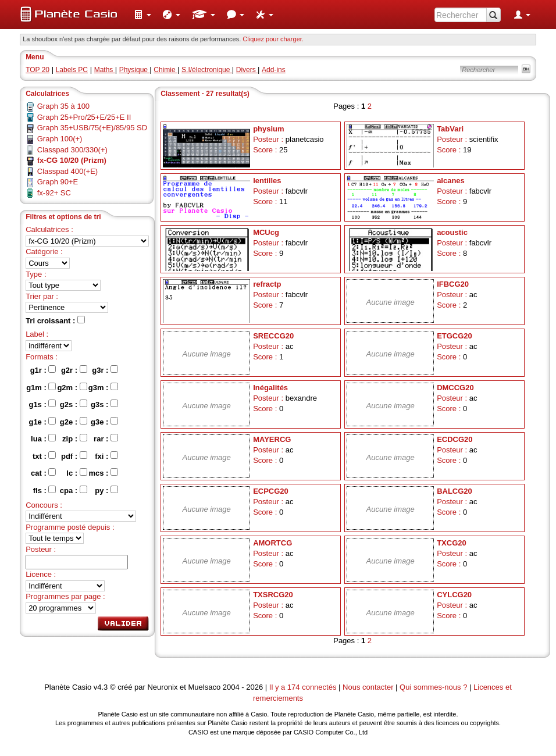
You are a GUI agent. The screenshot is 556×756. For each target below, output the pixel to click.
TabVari (450, 129)
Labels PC (72, 70)
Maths (105, 70)
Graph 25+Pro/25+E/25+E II (84, 117)
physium (268, 129)
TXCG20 (452, 543)
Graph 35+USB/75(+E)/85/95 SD (92, 128)
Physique (135, 70)
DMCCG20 (455, 388)
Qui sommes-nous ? (433, 687)
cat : (43, 473)
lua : (43, 438)
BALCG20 (455, 491)
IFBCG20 (453, 284)
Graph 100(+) (60, 139)
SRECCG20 (273, 336)
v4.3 (101, 687)
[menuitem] (142, 15)
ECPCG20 (271, 491)
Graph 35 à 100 (63, 106)
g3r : (105, 370)
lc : (76, 473)
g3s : (104, 404)
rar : (106, 438)
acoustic (452, 232)
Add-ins (274, 70)
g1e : (42, 422)
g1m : (41, 387)
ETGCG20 (455, 336)
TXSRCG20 (273, 595)
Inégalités (270, 388)
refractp (267, 284)
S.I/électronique (207, 70)
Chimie (165, 70)
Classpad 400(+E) (67, 171)
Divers (247, 70)
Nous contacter (368, 687)
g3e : (104, 422)
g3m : (103, 387)
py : (106, 490)
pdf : (74, 456)
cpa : (74, 490)
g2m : (72, 387)
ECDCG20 (455, 439)
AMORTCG (272, 543)
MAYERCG (272, 439)
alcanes (451, 181)
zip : (75, 438)
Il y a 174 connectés (304, 687)
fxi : (106, 456)
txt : (44, 456)
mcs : (103, 473)
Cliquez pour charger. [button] (273, 39)
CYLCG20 (454, 595)
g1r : (43, 370)
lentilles (267, 181)
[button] (142, 15)
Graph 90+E (58, 182)
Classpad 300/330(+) (72, 150)
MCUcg (266, 232)
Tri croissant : (55, 320)
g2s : (74, 404)
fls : (45, 490)
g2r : (74, 370)
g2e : (74, 422)
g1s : (42, 404)
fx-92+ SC (54, 193)
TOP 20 (38, 70)
